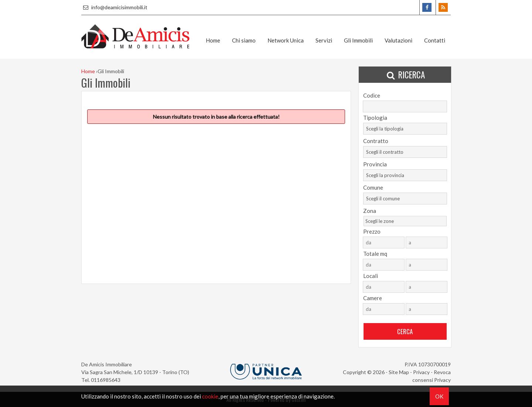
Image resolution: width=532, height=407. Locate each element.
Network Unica (286, 40)
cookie (210, 396)
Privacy (421, 372)
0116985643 (106, 380)
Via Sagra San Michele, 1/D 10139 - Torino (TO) (135, 372)
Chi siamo (244, 40)
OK (439, 396)
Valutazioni (398, 40)
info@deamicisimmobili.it (114, 7)
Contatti (435, 40)
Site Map (399, 372)
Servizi (324, 40)
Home (213, 40)
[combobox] (405, 129)
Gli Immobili (358, 40)
